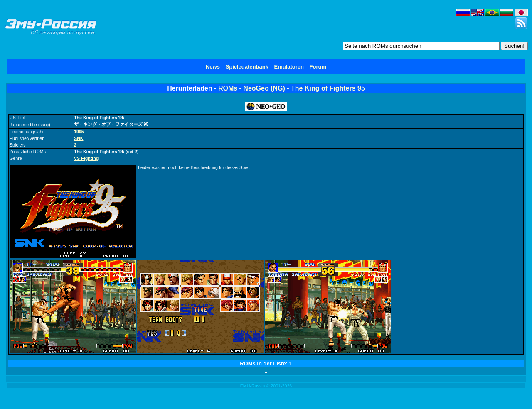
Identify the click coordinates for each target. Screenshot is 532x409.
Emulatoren (289, 67)
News (213, 67)
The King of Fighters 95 (328, 88)
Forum (318, 67)
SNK (79, 138)
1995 (79, 132)
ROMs (228, 88)
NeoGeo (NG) (264, 88)
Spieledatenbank (247, 67)
